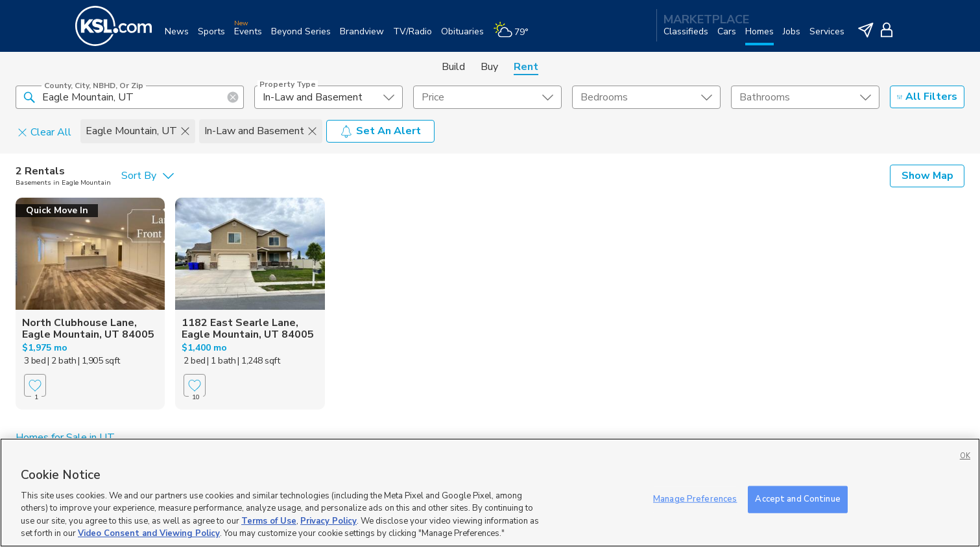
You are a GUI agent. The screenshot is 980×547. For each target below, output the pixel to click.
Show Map (927, 176)
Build (453, 67)
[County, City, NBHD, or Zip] (130, 97)
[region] (490, 493)
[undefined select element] (329, 97)
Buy (489, 67)
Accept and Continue (797, 499)
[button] (29, 97)
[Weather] (515, 37)
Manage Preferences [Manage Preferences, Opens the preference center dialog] (695, 499)
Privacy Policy (329, 521)
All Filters (927, 97)
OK (965, 456)
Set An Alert (380, 131)
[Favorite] (35, 385)
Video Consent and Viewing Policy (149, 533)
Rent (526, 67)
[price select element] (487, 97)
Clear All (44, 132)
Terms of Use (269, 521)
